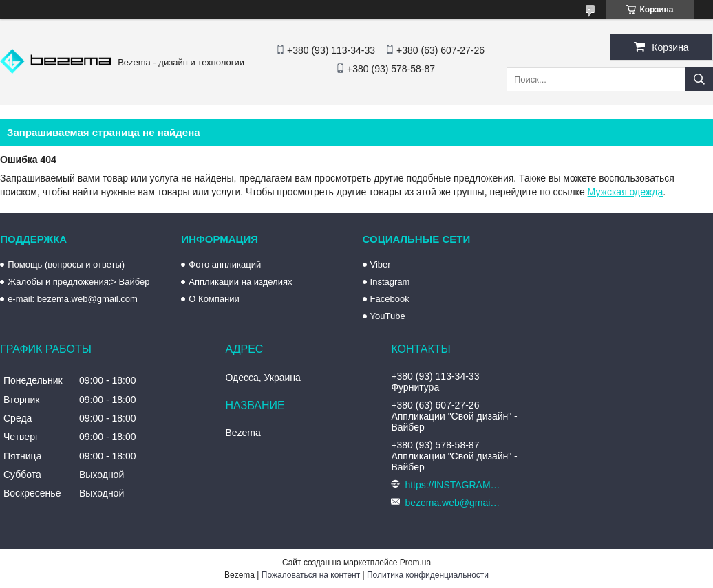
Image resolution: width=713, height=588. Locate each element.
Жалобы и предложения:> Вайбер (78, 282)
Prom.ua (415, 563)
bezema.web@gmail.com (453, 503)
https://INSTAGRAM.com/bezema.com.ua (453, 485)
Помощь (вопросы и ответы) (66, 264)
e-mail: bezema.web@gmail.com (73, 299)
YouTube (388, 316)
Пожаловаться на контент (311, 575)
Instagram (390, 282)
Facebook (390, 299)
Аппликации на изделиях (240, 282)
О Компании (214, 299)
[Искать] (699, 79)
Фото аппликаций (225, 264)
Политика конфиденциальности (428, 575)
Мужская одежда (626, 192)
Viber (381, 264)
